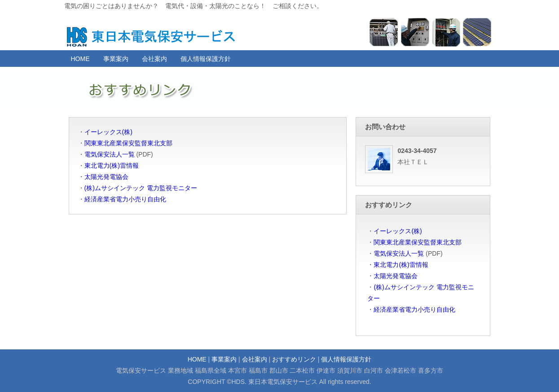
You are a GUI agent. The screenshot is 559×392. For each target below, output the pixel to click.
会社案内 (154, 59)
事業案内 (116, 59)
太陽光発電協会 (106, 177)
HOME (80, 59)
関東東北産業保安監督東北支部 (128, 143)
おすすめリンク (294, 359)
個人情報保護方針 (206, 59)
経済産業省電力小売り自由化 (125, 199)
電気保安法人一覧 (110, 154)
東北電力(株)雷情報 (112, 166)
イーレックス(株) (108, 132)
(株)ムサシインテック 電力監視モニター (141, 188)
